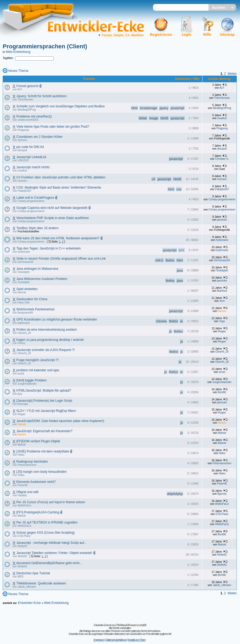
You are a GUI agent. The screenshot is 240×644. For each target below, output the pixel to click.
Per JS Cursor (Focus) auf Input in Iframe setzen (51, 502)
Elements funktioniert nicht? (36, 482)
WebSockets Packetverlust (35, 309)
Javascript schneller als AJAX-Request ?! (45, 350)
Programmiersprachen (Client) (45, 46)
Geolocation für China (32, 299)
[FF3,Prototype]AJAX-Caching (38, 512)
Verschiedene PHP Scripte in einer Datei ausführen (53, 218)
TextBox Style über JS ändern (37, 228)
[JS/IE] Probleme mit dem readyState (43, 451)
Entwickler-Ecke (29, 603)
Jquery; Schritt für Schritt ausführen (41, 96)
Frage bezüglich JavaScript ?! (37, 360)
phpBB (143, 625)
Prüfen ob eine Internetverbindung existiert (46, 330)
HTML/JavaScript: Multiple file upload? (44, 391)
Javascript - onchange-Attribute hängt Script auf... (51, 543)
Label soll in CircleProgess (35, 198)
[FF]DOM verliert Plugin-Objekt (38, 441)
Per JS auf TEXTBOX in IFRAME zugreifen (47, 522)
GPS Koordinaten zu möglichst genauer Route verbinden (57, 319)
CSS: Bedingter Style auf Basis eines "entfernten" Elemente (59, 188)
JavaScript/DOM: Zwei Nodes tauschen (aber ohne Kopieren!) (60, 421)
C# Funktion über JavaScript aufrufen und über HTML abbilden (61, 177)
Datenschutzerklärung (116, 640)
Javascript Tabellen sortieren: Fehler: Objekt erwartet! (54, 553)
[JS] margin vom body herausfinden (41, 472)
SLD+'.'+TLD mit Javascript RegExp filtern (46, 411)
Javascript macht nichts (33, 167)
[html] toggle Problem (31, 380)
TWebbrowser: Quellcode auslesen (41, 583)
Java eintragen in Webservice (37, 269)
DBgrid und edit (27, 492)
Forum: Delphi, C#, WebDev (121, 35)
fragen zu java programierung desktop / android (50, 340)
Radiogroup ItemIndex (32, 462)
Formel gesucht (27, 86)
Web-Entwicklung (18, 52)
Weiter (232, 74)
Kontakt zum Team (137, 640)
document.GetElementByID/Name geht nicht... (49, 563)
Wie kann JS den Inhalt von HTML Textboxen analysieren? (58, 238)
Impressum (99, 640)
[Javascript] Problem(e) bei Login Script (44, 401)
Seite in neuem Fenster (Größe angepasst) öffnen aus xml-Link (61, 259)
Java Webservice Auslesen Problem (42, 279)
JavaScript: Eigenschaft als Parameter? (44, 431)
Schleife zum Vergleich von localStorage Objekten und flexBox (61, 106)
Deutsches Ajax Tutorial (33, 573)
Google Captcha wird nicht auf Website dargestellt (52, 208)
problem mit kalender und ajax (38, 370)
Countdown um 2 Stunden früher (39, 137)
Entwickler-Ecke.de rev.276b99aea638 (112, 625)
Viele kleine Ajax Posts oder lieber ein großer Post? (53, 127)
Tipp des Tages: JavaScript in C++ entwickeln (48, 248)
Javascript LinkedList (31, 157)
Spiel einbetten (27, 289)
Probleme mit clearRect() (34, 116)
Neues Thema (18, 71)
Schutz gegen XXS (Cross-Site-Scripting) (45, 533)
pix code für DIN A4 (30, 147)
